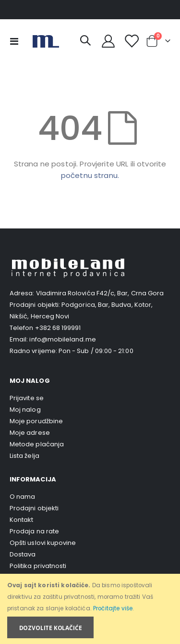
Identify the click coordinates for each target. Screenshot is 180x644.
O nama (22, 497)
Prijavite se (27, 398)
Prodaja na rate (34, 531)
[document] (91, 609)
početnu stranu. (90, 175)
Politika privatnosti (38, 566)
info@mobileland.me (62, 339)
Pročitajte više (113, 608)
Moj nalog (25, 410)
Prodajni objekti (34, 508)
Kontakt (21, 520)
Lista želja (24, 456)
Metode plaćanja (37, 444)
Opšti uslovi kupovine (43, 543)
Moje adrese (30, 433)
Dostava (23, 554)
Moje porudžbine (36, 421)
